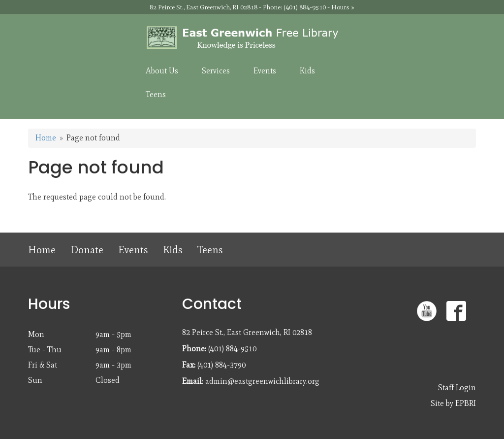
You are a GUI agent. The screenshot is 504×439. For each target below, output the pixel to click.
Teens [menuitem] (156, 94)
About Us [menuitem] (162, 71)
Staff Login (457, 388)
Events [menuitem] (265, 71)
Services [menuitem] (216, 71)
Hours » (343, 7)
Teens (210, 250)
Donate (87, 250)
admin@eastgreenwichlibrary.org (262, 381)
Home (46, 138)
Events (133, 250)
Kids (173, 250)
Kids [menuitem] (307, 71)
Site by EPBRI (453, 403)
